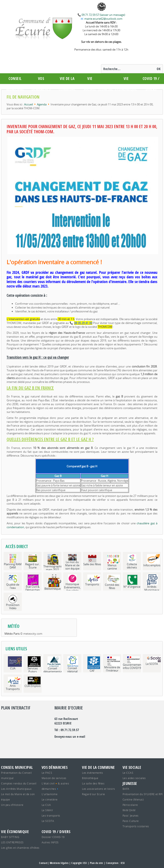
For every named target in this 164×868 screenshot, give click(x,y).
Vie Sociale (90, 84)
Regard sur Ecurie (94, 794)
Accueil (29, 104)
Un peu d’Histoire (12, 805)
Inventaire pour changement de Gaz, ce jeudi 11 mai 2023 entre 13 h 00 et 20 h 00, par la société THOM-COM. (82, 129)
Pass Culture (131, 821)
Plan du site (97, 863)
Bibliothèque (90, 778)
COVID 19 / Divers (151, 84)
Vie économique (126, 84)
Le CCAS (128, 773)
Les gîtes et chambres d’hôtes (20, 848)
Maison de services (54, 778)
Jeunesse (106, 89)
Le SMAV (47, 810)
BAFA (126, 789)
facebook (79, 745)
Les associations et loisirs (99, 789)
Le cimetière (50, 799)
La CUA (46, 805)
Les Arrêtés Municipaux (16, 789)
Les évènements (92, 773)
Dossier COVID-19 (53, 837)
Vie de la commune (67, 84)
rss (86, 745)
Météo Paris (12, 634)
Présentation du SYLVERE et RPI (143, 794)
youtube (93, 745)
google (58, 745)
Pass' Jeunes (131, 816)
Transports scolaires (136, 826)
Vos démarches (41, 84)
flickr (72, 745)
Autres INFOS (50, 842)
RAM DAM (129, 810)
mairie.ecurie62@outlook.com (103, 19)
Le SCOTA (48, 821)
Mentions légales (59, 863)
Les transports (51, 816)
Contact (43, 863)
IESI (123, 863)
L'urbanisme (50, 794)
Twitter (65, 745)
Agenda (42, 104)
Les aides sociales (134, 778)
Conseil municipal (15, 84)
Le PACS (47, 773)
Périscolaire (130, 805)
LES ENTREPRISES (12, 842)
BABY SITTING (10, 837)
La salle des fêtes (93, 783)
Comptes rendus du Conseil (19, 783)
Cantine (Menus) (133, 799)
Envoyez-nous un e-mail (70, 737)
